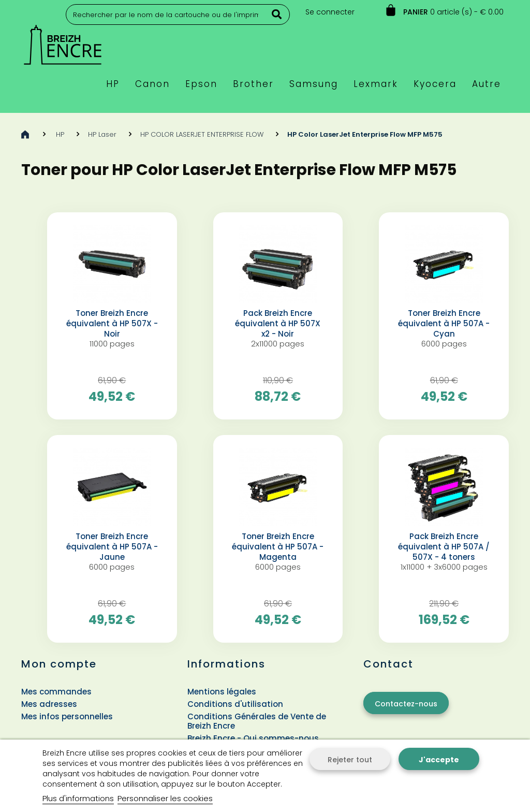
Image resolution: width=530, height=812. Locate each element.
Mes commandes (56, 692)
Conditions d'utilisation (235, 704)
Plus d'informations (78, 798)
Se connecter (330, 12)
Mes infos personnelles (67, 716)
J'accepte (439, 760)
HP (60, 134)
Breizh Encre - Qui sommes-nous (253, 738)
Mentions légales (222, 692)
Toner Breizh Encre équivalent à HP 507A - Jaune (112, 547)
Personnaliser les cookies (165, 798)
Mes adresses (49, 704)
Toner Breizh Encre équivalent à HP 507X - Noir (112, 324)
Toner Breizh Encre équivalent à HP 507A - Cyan (444, 324)
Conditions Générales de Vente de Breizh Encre (257, 721)
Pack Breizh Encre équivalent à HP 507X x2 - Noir (278, 324)
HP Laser (102, 134)
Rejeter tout (350, 760)
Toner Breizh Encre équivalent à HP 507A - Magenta (278, 547)
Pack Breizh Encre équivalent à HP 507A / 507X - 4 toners (444, 547)
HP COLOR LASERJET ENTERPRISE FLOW (202, 134)
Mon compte (59, 664)
